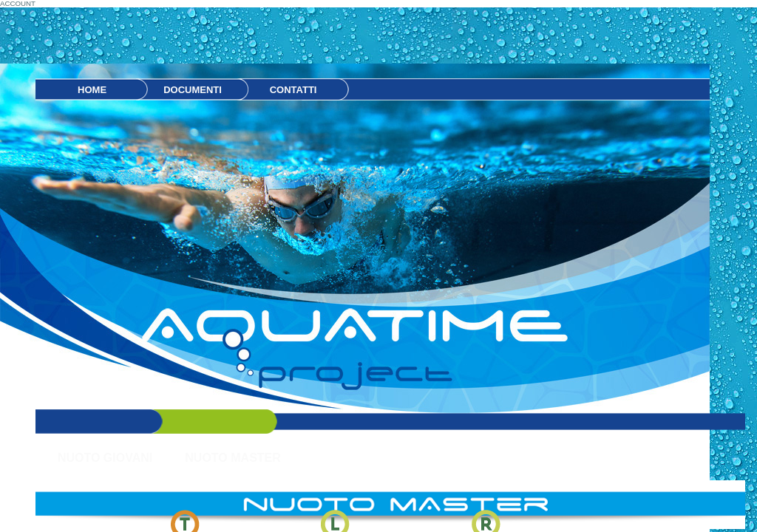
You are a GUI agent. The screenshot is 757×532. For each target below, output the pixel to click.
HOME (92, 90)
